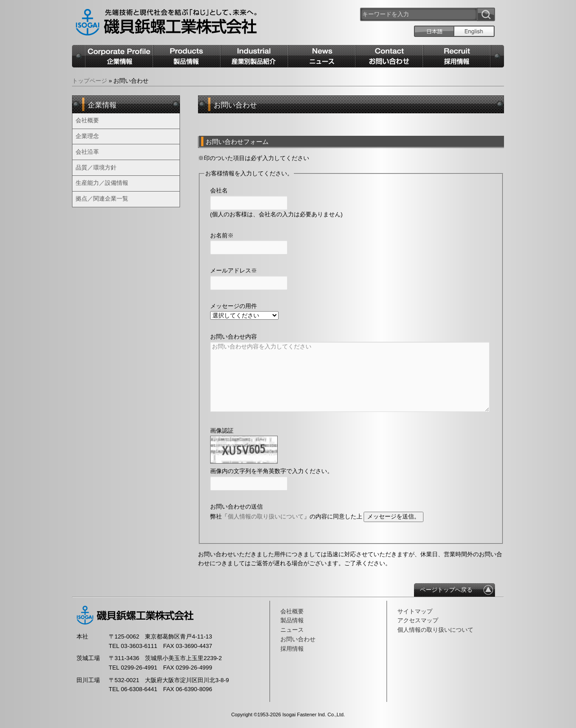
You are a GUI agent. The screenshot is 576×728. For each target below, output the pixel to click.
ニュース (292, 630)
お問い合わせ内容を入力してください (350, 377)
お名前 (222, 235)
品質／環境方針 (96, 167)
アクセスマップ (418, 620)
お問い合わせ (298, 639)
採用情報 (292, 649)
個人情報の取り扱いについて (266, 516)
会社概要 (87, 120)
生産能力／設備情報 (102, 183)
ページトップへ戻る (446, 590)
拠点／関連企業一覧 (102, 199)
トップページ (90, 81)
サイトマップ (415, 611)
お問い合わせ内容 (234, 337)
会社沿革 (87, 152)
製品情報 (292, 620)
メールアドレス (234, 270)
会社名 (219, 190)
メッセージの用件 (234, 306)
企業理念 (87, 136)
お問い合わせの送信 (236, 507)
